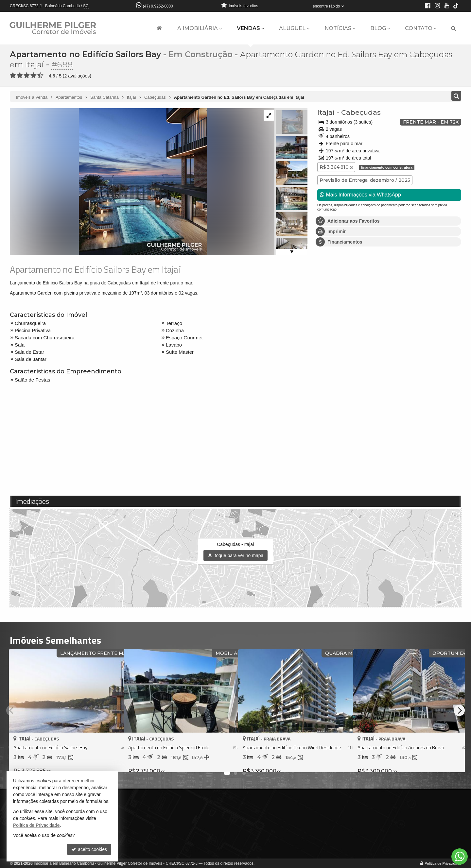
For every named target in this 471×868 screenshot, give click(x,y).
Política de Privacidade (443, 863)
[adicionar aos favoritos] (112, 761)
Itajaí (326, 112)
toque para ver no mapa (236, 555)
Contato (421, 28)
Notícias (340, 28)
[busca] (454, 28)
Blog (380, 28)
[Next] (459, 710)
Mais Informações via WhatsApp (360, 194)
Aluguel (294, 28)
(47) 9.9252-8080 (158, 6)
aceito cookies (89, 849)
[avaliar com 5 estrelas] (40, 75)
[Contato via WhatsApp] (460, 857)
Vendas (250, 28)
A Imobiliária (200, 28)
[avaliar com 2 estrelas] (20, 75)
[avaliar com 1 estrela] (13, 75)
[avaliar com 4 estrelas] (34, 75)
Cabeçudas (361, 112)
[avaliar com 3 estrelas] (27, 75)
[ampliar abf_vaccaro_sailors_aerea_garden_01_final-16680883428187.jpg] (108, 181)
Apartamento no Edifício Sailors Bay (86, 54)
